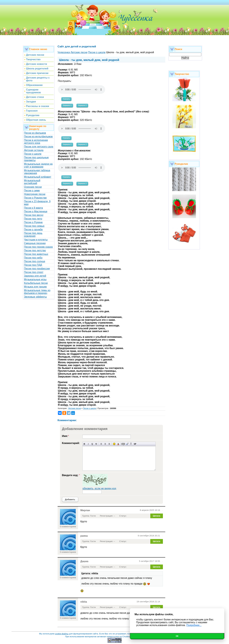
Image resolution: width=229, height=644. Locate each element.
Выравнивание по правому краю (109, 444)
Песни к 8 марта (34, 208)
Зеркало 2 (82, 105)
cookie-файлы (62, 634)
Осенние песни (33, 187)
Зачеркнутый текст (96, 444)
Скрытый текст (123, 444)
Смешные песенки (35, 243)
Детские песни (75, 408)
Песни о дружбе (33, 230)
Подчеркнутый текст (92, 444)
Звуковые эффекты (35, 297)
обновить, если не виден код (99, 488)
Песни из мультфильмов (38, 137)
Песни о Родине (33, 222)
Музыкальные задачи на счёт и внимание (38, 165)
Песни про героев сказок (38, 247)
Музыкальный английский (32, 182)
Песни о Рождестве (35, 198)
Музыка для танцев (35, 287)
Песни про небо (33, 258)
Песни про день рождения (33, 235)
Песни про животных (36, 254)
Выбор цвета (118, 444)
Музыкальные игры (35, 279)
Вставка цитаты (127, 444)
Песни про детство (35, 250)
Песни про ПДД (33, 265)
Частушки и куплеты (36, 240)
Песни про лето (33, 219)
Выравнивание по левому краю (101, 444)
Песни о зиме (32, 191)
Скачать (66, 99)
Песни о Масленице (36, 211)
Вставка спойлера (135, 444)
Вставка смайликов (114, 444)
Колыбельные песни (36, 283)
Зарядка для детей (35, 276)
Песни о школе (33, 154)
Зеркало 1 (67, 105)
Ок (177, 636)
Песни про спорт (34, 272)
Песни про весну (34, 215)
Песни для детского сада (39, 147)
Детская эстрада (34, 150)
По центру (105, 444)
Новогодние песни (35, 194)
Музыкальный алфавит (38, 177)
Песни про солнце (35, 261)
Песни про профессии (37, 269)
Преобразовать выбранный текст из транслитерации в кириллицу (131, 444)
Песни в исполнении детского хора (36, 142)
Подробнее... (194, 625)
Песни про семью (34, 226)
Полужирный (84, 444)
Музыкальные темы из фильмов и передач (37, 292)
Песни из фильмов (35, 133)
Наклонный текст (88, 444)
